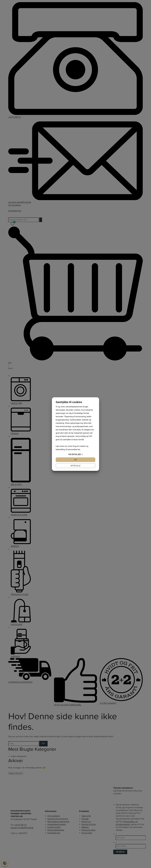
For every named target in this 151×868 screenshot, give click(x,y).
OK (75, 460)
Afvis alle (75, 466)
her (79, 449)
